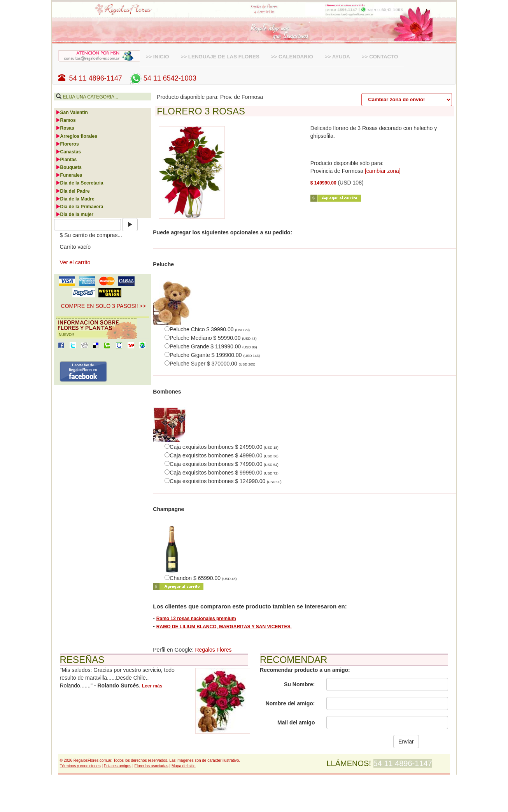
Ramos (66, 120)
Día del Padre (73, 191)
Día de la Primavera (80, 207)
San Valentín (72, 112)
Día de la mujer (74, 214)
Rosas (65, 128)
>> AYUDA (337, 57)
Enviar (406, 742)
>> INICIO (158, 57)
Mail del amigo (296, 722)
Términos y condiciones (80, 766)
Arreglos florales (76, 136)
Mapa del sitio (184, 766)
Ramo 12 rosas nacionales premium (196, 619)
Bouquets (69, 167)
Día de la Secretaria (80, 183)
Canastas (68, 152)
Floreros (67, 144)
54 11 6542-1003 (162, 78)
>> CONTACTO (380, 57)
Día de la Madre (75, 199)
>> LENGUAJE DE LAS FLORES (220, 57)
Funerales (69, 175)
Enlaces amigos (118, 766)
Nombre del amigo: (290, 703)
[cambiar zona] (383, 171)
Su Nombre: (299, 684)
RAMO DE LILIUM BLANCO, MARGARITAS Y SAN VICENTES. (224, 627)
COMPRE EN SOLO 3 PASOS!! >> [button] (103, 306)
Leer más (152, 686)
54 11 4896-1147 (90, 78)
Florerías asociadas (152, 766)
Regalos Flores (213, 650)
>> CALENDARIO (292, 57)
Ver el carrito (75, 262)
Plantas (66, 160)
